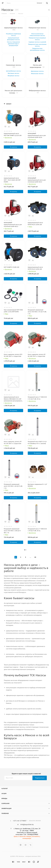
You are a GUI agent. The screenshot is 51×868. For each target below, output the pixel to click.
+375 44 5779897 (20, 821)
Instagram (21, 845)
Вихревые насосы (13, 76)
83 (35, 557)
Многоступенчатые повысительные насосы (37, 35)
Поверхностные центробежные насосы (37, 49)
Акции (4, 794)
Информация (6, 808)
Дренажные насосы (37, 71)
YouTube (26, 845)
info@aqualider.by (27, 824)
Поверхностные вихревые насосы (37, 39)
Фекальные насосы (37, 74)
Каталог (5, 789)
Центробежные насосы (13, 71)
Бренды (4, 798)
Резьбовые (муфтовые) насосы (13, 35)
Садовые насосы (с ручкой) (37, 42)
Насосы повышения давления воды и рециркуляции (13, 44)
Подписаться (40, 778)
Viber (31, 845)
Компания (5, 803)
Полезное (5, 813)
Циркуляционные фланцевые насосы (13, 39)
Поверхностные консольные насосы (37, 45)
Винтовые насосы (13, 73)
